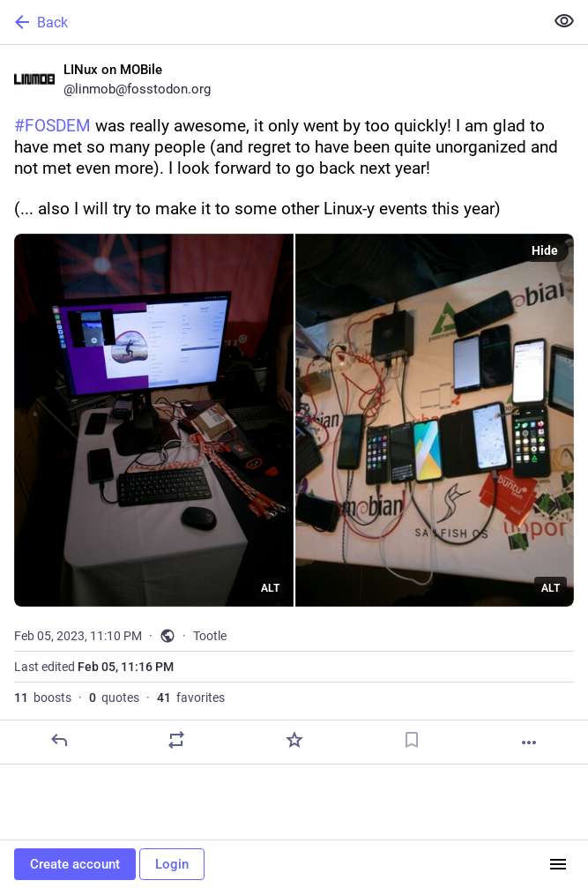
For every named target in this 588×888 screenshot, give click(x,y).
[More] (529, 742)
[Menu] (558, 864)
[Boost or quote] (176, 740)
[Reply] (59, 740)
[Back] (270, 22)
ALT (270, 588)
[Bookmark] (412, 740)
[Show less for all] (564, 21)
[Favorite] (294, 740)
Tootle (210, 636)
